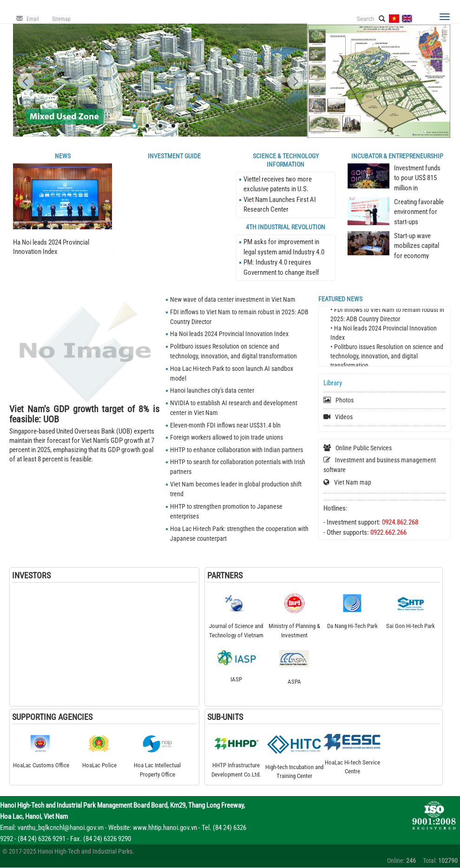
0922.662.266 (388, 532)
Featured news (340, 299)
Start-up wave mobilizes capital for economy (417, 246)
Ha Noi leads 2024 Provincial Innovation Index (229, 334)
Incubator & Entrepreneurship (397, 156)
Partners (225, 575)
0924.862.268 (400, 522)
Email (33, 19)
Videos (344, 417)
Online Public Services (364, 448)
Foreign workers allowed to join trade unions (227, 437)
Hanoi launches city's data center (212, 390)
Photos (345, 400)
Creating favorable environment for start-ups (419, 212)
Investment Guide (174, 156)
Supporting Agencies (52, 717)
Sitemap (61, 19)
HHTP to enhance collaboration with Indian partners (237, 450)
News (63, 156)
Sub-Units (225, 717)
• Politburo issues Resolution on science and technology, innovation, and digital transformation (387, 358)
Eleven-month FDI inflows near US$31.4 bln (225, 425)
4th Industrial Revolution (286, 227)
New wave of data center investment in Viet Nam (233, 299)
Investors (31, 575)
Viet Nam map (353, 482)
